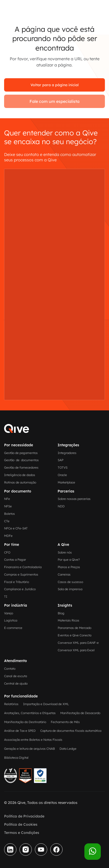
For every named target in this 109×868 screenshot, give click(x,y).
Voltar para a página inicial (55, 85)
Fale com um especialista (54, 101)
